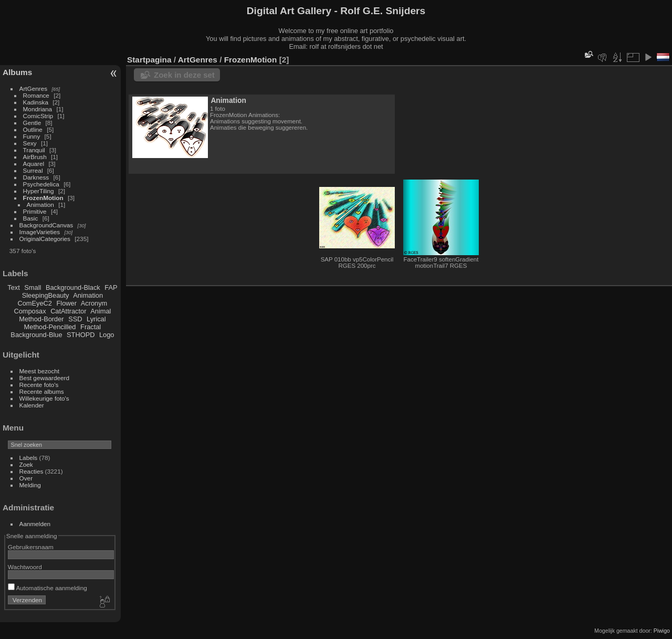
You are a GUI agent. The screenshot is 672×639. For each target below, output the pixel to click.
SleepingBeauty (46, 295)
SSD (75, 319)
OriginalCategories (45, 239)
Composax (30, 311)
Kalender (32, 405)
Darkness (36, 177)
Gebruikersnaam (31, 547)
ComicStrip (38, 116)
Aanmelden (35, 524)
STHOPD (81, 335)
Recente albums (42, 391)
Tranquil (34, 150)
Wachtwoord (25, 567)
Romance (36, 95)
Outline (33, 129)
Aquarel (34, 164)
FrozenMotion (43, 198)
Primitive (35, 211)
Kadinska (36, 102)
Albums (17, 72)
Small (33, 287)
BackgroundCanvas (46, 225)
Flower (67, 303)
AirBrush (35, 157)
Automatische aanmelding (48, 588)
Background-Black (73, 287)
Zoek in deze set (184, 75)
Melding (30, 485)
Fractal (91, 327)
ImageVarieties (40, 232)
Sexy (30, 143)
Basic (31, 218)
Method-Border (41, 319)
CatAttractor (68, 311)
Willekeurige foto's (44, 398)
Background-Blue (36, 335)
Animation (40, 205)
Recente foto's (39, 385)
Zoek (26, 464)
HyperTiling (39, 191)
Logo (107, 335)
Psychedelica (41, 184)
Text (13, 287)
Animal (101, 311)
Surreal (33, 170)
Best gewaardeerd (45, 378)
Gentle (32, 123)
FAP (111, 287)
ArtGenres (34, 88)
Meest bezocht (40, 371)
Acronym (94, 303)
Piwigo (662, 631)
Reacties (31, 471)
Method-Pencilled (50, 327)
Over (26, 478)
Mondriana (38, 109)
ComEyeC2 (35, 303)
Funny (32, 136)
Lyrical (96, 319)
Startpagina (149, 60)
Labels (29, 458)
